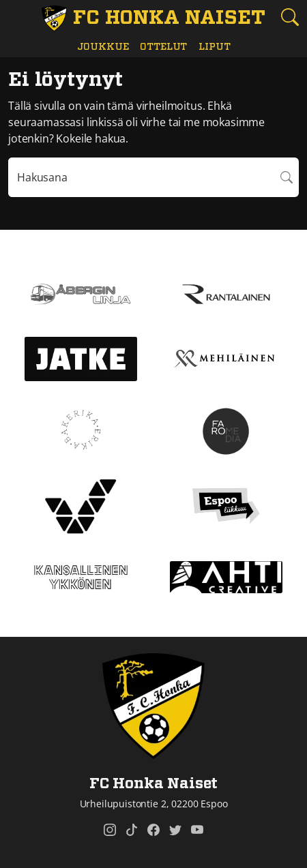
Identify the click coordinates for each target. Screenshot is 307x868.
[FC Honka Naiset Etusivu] (154, 18)
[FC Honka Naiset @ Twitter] (175, 830)
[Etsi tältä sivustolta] (290, 17)
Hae (287, 177)
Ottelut (163, 47)
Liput (214, 47)
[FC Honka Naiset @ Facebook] (153, 830)
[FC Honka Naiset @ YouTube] (197, 830)
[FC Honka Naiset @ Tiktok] (132, 830)
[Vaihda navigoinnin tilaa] (17, 17)
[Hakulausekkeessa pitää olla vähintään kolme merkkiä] (142, 177)
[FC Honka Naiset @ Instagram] (110, 830)
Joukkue (103, 47)
